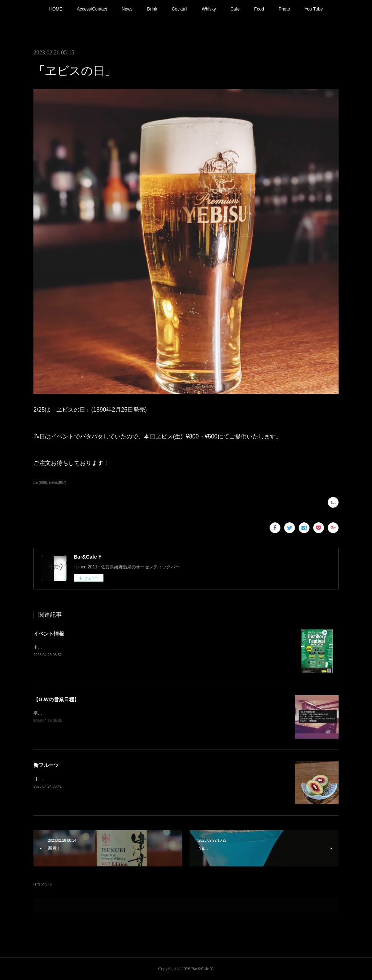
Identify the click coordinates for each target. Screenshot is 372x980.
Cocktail (180, 9)
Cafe (235, 9)
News (127, 9)
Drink (152, 9)
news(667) (58, 483)
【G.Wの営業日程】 (56, 699)
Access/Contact (92, 9)
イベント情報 (49, 634)
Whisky (209, 9)
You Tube (314, 9)
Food (259, 9)
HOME (56, 9)
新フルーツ (46, 765)
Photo (284, 9)
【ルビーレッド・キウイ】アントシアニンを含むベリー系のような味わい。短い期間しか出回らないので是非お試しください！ (158, 779)
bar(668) (40, 483)
